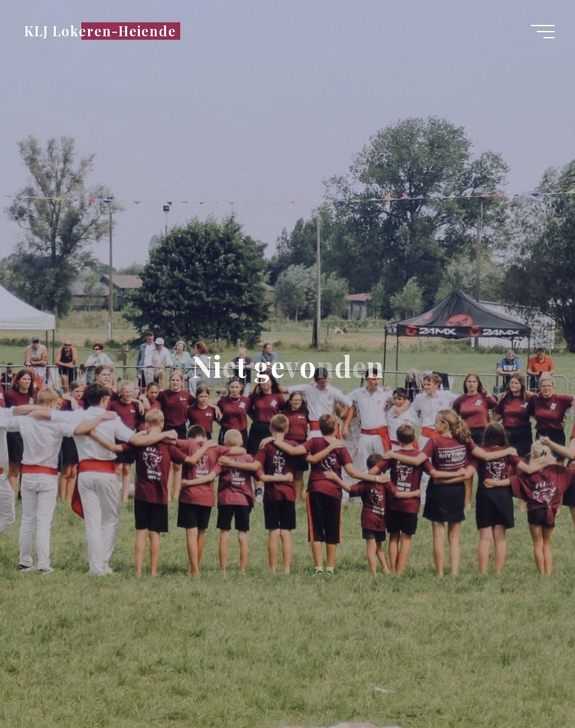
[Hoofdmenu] (543, 32)
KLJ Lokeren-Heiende (100, 31)
